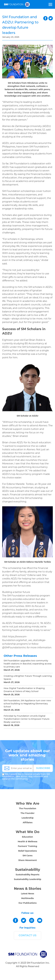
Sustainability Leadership (28, 879)
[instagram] (32, 920)
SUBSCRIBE (43, 768)
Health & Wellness (27, 842)
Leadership (28, 818)
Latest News (27, 894)
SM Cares (27, 856)
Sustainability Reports (27, 875)
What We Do (28, 832)
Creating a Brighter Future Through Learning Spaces (28, 678)
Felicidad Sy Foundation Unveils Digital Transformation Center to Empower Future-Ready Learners (27, 719)
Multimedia (27, 898)
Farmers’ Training (27, 846)
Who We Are (28, 803)
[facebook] (15, 920)
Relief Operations (27, 851)
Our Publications (27, 903)
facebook (45, 18)
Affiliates (28, 822)
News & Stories (28, 889)
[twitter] (24, 920)
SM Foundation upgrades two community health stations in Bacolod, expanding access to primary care (28, 664)
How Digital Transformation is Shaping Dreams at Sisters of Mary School (24, 690)
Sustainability (28, 870)
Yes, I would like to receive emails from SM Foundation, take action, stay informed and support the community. (26, 777)
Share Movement (28, 860)
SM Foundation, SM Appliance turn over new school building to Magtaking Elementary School (27, 704)
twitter (51, 18)
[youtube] (40, 920)
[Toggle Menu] (50, 4)
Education (27, 837)
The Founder (27, 813)
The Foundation (28, 808)
